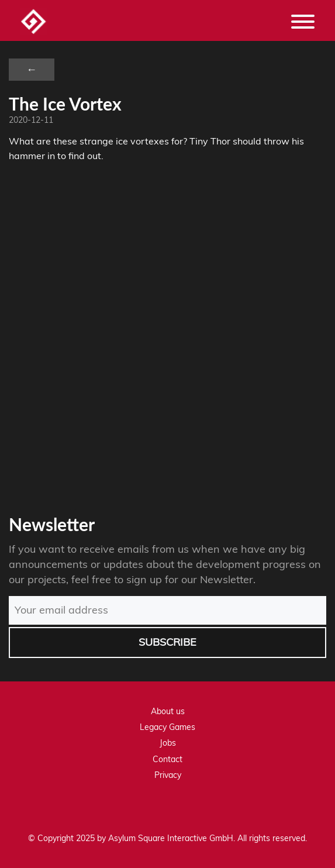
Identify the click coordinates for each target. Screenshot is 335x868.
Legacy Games (167, 727)
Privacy (168, 775)
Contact (167, 759)
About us (168, 711)
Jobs (168, 743)
